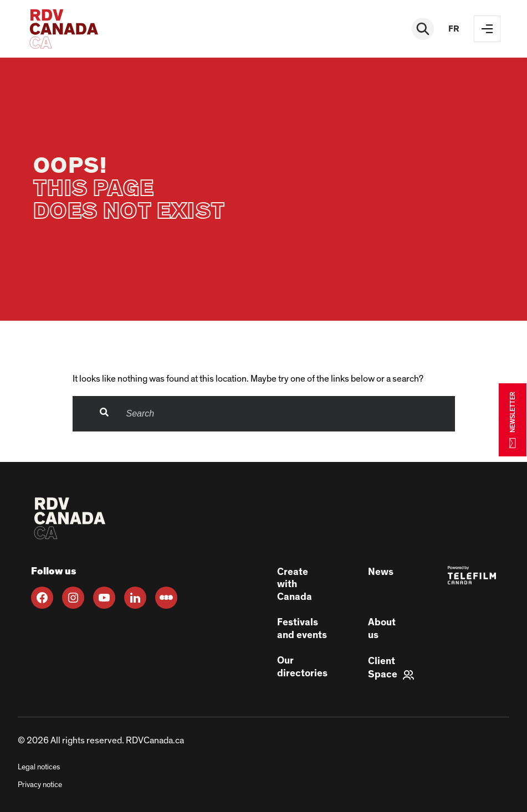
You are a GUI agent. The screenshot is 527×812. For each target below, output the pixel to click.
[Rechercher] (423, 29)
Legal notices (39, 767)
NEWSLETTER (513, 420)
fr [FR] (454, 29)
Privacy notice (40, 785)
